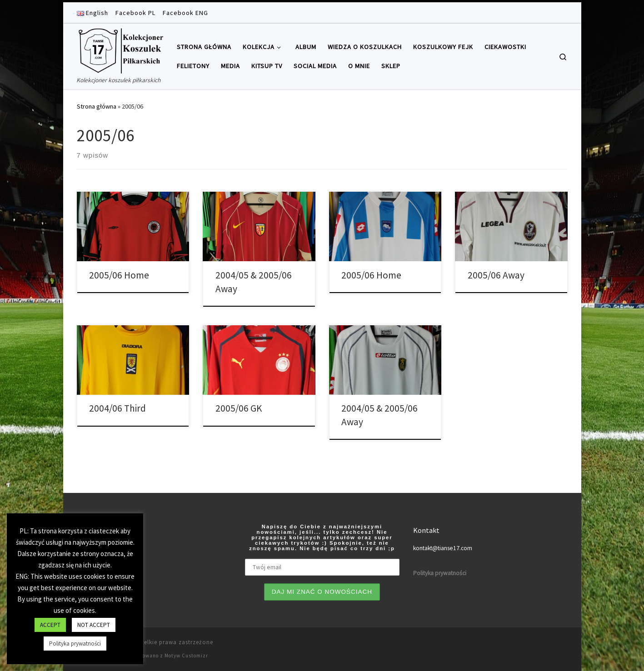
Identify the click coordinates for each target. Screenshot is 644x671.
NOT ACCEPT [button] (94, 625)
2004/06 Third (117, 408)
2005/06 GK (239, 408)
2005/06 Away (496, 275)
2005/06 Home (119, 275)
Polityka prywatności (75, 644)
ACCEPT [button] (50, 625)
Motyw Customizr (186, 656)
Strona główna (97, 106)
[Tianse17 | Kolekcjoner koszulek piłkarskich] (120, 49)
